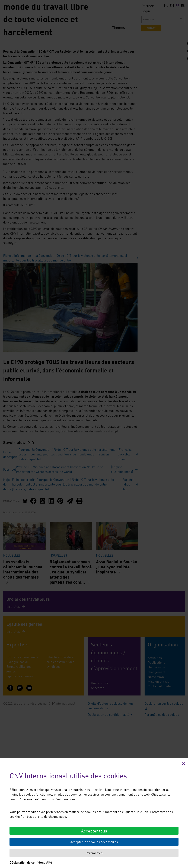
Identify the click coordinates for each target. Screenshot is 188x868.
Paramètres (94, 853)
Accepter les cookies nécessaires (94, 842)
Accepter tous (94, 831)
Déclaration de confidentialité (31, 862)
